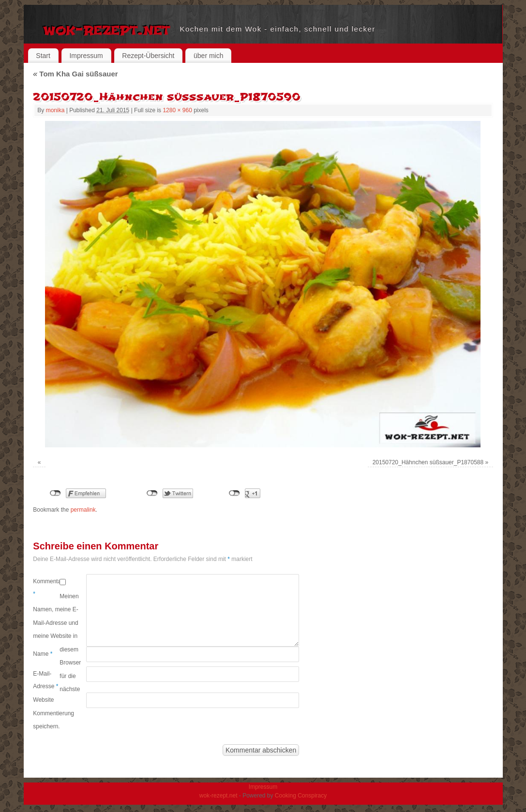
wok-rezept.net (107, 29)
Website (43, 700)
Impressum (86, 56)
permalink (83, 510)
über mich (208, 56)
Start (43, 56)
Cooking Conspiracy (301, 796)
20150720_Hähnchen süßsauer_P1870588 (428, 462)
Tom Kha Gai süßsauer (75, 74)
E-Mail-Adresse (45, 680)
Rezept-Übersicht (148, 56)
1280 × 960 (177, 110)
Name (43, 654)
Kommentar (46, 588)
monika (55, 110)
